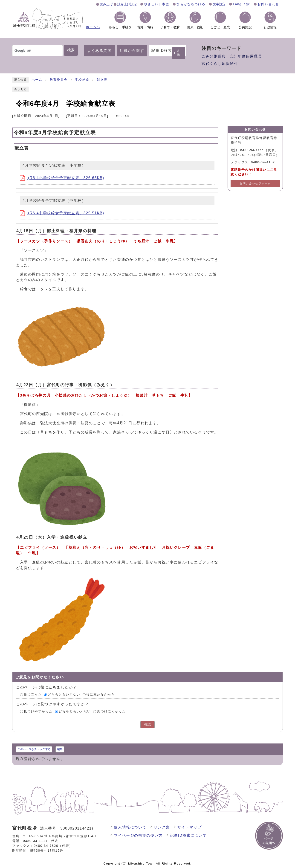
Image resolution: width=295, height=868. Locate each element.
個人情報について (130, 827)
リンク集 (162, 827)
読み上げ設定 (127, 4)
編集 (60, 749)
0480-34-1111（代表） (42, 841)
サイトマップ (190, 827)
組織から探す (132, 51)
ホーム (37, 80)
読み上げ (106, 4)
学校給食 (82, 80)
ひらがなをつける (191, 4)
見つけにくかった (111, 711)
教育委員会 (59, 80)
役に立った (33, 695)
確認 (147, 724)
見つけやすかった (38, 711)
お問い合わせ (268, 4)
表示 (179, 53)
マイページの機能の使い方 (138, 835)
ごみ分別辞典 (214, 56)
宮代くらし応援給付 (220, 64)
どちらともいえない (64, 695)
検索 (71, 50)
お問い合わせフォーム (255, 183)
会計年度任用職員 (246, 56)
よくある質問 (99, 51)
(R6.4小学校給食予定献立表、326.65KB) (62, 178)
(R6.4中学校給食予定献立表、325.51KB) (62, 213)
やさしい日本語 (157, 4)
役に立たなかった (101, 695)
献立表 (102, 80)
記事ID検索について (188, 835)
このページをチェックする (34, 749)
